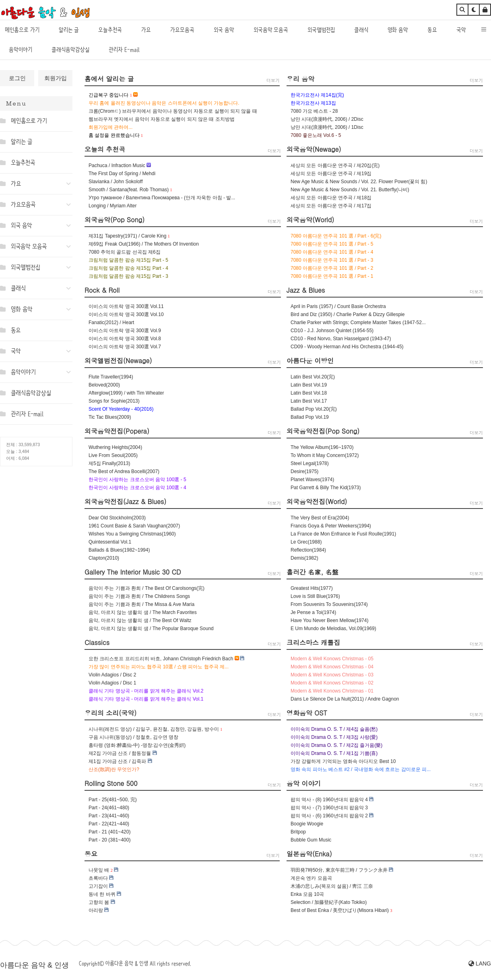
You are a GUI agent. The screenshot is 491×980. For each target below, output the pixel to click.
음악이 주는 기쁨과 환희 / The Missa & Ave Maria (141, 604)
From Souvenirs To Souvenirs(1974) (329, 604)
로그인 (17, 78)
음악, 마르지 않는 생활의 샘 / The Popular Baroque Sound (151, 629)
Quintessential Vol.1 (110, 542)
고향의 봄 (99, 902)
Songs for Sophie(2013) (114, 401)
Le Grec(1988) (306, 542)
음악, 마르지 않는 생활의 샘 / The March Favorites (143, 612)
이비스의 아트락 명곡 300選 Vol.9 (125, 331)
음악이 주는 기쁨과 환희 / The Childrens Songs (139, 596)
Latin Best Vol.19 (309, 385)
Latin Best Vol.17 (309, 401)
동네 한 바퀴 (102, 894)
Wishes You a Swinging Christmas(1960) (132, 534)
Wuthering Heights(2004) (115, 447)
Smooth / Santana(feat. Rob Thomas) (129, 190)
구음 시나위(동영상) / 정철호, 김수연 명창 (133, 737)
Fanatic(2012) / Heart (111, 323)
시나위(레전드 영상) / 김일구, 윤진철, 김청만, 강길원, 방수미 (154, 729)
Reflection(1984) (308, 550)
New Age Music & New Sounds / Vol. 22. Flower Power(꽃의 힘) (359, 182)
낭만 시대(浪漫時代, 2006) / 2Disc (327, 119)
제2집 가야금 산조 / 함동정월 (120, 753)
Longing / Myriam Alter (112, 206)
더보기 (273, 80)
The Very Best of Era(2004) (320, 518)
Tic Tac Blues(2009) (110, 417)
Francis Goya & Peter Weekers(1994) (331, 526)
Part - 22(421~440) (109, 824)
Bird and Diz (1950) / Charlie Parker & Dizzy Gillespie (348, 314)
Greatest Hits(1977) (312, 588)
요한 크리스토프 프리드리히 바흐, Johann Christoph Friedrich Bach (161, 659)
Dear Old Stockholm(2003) (117, 518)
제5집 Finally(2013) (109, 463)
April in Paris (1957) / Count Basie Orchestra (338, 306)
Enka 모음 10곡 (307, 894)
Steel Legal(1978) (310, 463)
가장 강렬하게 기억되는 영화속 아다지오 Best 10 (343, 761)
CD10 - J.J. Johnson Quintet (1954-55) (332, 331)
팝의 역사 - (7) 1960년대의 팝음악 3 (329, 808)
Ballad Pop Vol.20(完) (314, 409)
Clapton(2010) (104, 558)
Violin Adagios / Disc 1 (112, 683)
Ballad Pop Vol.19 (310, 417)
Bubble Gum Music (311, 840)
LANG (480, 963)
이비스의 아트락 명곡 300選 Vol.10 (126, 314)
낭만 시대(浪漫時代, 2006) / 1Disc (327, 127)
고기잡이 (98, 886)
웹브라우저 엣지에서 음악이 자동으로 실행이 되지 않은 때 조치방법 (162, 119)
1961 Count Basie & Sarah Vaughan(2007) (134, 526)
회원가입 (56, 78)
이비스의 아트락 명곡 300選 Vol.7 (125, 347)
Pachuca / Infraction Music (117, 165)
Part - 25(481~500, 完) (113, 800)
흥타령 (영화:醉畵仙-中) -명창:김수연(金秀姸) (137, 745)
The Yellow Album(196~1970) (322, 447)
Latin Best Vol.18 (309, 393)
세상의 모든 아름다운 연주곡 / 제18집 (331, 198)
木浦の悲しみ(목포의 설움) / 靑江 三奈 (332, 886)
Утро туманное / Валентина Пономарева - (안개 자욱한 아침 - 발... (162, 198)
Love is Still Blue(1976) (315, 596)
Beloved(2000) (104, 385)
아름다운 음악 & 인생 (34, 965)
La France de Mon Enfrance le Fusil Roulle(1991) (343, 534)
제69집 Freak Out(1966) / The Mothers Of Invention (144, 244)
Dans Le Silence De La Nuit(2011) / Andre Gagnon (345, 699)
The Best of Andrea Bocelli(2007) (124, 471)
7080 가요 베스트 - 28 (314, 111)
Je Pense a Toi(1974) (313, 612)
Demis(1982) (304, 558)
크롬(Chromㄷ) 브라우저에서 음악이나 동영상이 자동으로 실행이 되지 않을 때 (173, 111)
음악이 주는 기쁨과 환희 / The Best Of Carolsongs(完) (146, 588)
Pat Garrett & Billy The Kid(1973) (326, 488)
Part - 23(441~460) (109, 816)
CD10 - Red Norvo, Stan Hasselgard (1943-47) (341, 339)
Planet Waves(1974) (312, 480)
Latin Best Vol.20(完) (313, 377)
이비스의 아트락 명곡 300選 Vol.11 (126, 306)
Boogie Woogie (307, 824)
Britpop (298, 832)
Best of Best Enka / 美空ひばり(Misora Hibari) (340, 910)
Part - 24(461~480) (109, 808)
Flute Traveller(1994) (111, 377)
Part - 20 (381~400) (109, 840)
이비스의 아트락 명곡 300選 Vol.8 (125, 339)
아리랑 (96, 910)
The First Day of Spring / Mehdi (122, 174)
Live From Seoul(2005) (113, 455)
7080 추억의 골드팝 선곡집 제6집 (125, 252)
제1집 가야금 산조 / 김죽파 (117, 761)
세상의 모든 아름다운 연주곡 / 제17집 (331, 206)
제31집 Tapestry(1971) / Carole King (127, 236)
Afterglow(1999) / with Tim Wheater (126, 393)
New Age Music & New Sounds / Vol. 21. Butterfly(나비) (350, 190)
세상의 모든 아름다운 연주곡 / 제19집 (331, 174)
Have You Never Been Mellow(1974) (329, 620)
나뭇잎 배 (99, 870)
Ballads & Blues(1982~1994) (119, 550)
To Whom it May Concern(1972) (325, 455)
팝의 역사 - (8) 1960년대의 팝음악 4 (329, 800)
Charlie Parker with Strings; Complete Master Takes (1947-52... (358, 323)
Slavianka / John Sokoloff (116, 182)
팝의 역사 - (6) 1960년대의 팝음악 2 (329, 816)
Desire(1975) (304, 471)
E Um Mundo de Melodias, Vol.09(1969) (333, 629)
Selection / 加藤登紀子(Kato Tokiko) (329, 902)
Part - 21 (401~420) (109, 832)
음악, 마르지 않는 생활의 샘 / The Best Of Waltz (140, 620)
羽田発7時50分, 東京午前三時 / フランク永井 (339, 870)
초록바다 (98, 878)
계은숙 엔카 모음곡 (311, 878)
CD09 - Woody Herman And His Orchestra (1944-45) (347, 347)
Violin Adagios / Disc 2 (112, 675)
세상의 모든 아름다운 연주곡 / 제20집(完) (335, 165)
